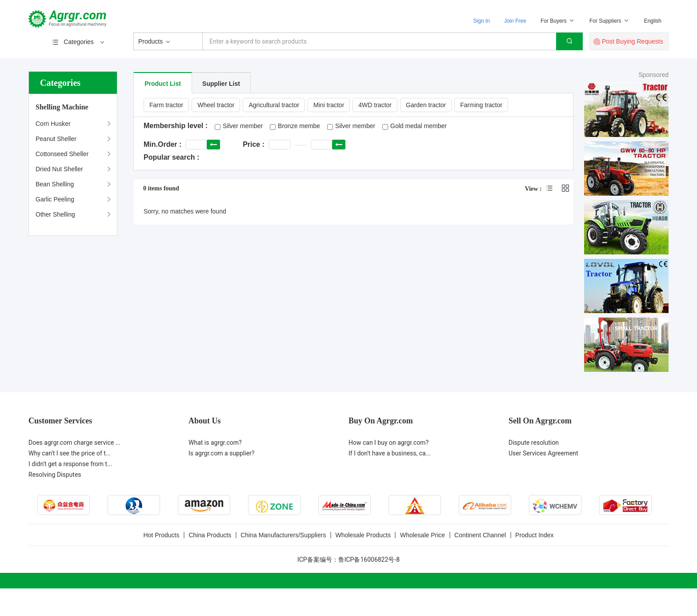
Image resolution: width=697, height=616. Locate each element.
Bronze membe (299, 126)
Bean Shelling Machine (55, 186)
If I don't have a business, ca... (390, 453)
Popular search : (171, 157)
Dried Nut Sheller (59, 169)
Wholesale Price (423, 535)
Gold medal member (419, 126)
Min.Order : (162, 145)
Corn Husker (53, 124)
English (653, 21)
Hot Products (162, 535)
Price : (254, 145)
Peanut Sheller (56, 139)
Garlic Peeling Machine (55, 201)
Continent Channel (480, 535)
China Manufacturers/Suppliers (283, 535)
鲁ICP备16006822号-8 (369, 560)
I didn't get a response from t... (70, 464)
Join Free (515, 21)
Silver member (243, 126)
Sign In (482, 21)
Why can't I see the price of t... (70, 453)
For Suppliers (610, 21)
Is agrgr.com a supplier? (221, 453)
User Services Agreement (543, 453)
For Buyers (558, 21)
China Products (210, 535)
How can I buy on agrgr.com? (389, 443)
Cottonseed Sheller (62, 154)
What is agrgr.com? (215, 443)
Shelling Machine (62, 107)
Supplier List (221, 84)
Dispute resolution (534, 443)
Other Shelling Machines (55, 216)
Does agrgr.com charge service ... (74, 443)
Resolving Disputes (55, 475)
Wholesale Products (363, 535)
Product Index (534, 535)
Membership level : (176, 126)
